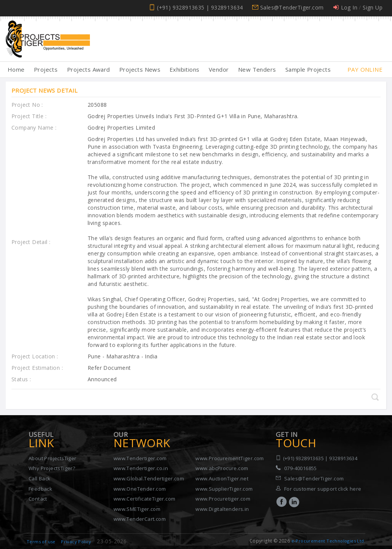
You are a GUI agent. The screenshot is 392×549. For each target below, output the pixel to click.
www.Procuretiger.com (223, 499)
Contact (38, 499)
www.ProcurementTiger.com (230, 458)
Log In (349, 7)
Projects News (140, 69)
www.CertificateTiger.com (145, 499)
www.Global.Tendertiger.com (149, 478)
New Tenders (257, 69)
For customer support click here (323, 489)
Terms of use (41, 542)
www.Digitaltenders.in (222, 509)
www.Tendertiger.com (140, 458)
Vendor (219, 69)
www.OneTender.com (140, 489)
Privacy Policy (76, 542)
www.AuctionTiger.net (222, 478)
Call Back (40, 478)
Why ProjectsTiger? (52, 468)
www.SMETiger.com (137, 509)
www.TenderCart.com (140, 519)
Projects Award (89, 69)
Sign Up (373, 7)
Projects (46, 69)
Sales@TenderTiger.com (292, 7)
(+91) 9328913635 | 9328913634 (200, 7)
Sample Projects (308, 69)
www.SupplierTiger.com (224, 489)
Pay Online (365, 69)
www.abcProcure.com (222, 468)
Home (16, 69)
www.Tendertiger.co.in (141, 468)
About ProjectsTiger (53, 458)
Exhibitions (184, 69)
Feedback (40, 489)
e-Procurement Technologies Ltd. (328, 541)
